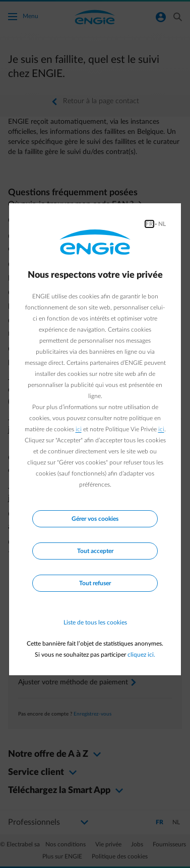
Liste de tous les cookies (95, 622)
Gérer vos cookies (95, 519)
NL (162, 224)
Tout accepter (95, 551)
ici (79, 429)
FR (149, 224)
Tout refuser (95, 583)
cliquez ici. (141, 655)
